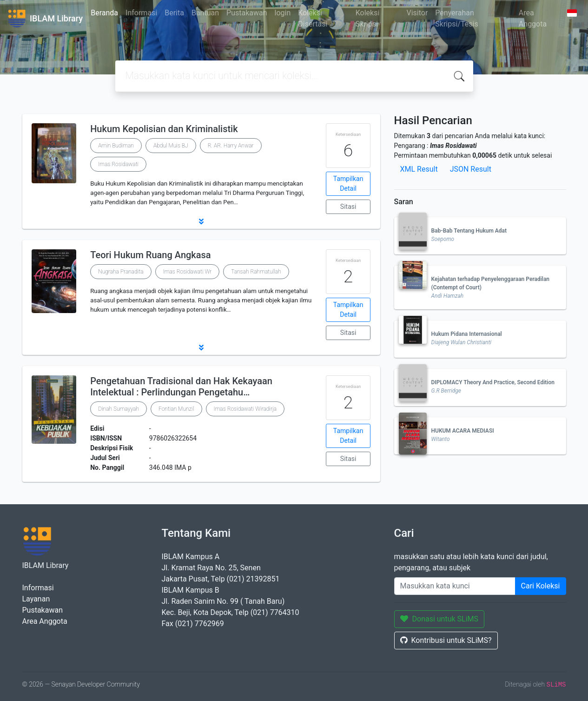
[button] (201, 221)
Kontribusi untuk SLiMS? (446, 640)
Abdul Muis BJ (171, 146)
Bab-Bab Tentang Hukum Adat (469, 231)
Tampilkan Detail (348, 184)
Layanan (36, 599)
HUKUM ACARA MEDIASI (463, 431)
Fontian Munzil (176, 409)
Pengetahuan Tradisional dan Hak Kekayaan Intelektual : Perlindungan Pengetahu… (181, 387)
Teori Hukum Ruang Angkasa (151, 255)
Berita (174, 13)
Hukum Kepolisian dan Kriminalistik (164, 129)
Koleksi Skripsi (368, 18)
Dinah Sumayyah (119, 409)
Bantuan (205, 13)
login (283, 13)
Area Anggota (533, 18)
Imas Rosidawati (118, 164)
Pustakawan (247, 13)
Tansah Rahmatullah (256, 272)
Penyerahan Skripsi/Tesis (456, 18)
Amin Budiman (116, 146)
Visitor (417, 13)
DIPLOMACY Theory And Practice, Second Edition (493, 382)
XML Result (419, 169)
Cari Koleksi (541, 586)
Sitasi (348, 207)
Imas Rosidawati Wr (188, 272)
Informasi (141, 13)
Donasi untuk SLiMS (439, 619)
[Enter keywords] (455, 586)
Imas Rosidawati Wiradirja (245, 409)
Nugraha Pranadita (121, 272)
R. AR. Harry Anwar (231, 146)
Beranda (104, 13)
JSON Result (471, 169)
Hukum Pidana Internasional (467, 334)
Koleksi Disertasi (313, 18)
